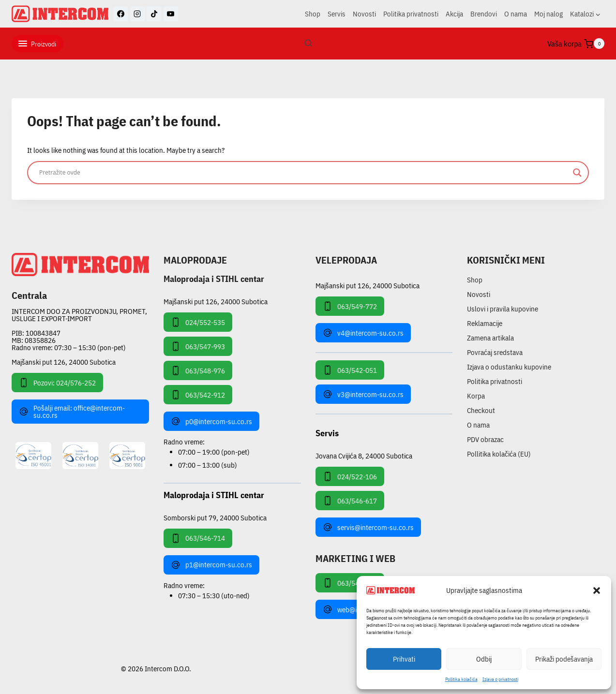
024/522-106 (350, 476)
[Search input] (304, 173)
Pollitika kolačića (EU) (499, 454)
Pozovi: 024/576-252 (57, 383)
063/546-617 (350, 501)
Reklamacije (485, 323)
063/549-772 (350, 306)
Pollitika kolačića (461, 679)
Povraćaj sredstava (495, 352)
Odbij (484, 659)
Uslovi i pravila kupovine (503, 309)
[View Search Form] (308, 44)
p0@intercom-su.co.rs (211, 421)
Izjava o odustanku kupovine (509, 367)
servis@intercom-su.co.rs (368, 527)
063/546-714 (198, 538)
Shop (313, 14)
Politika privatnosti (411, 14)
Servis (337, 14)
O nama (516, 14)
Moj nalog (548, 14)
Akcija (454, 14)
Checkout (481, 410)
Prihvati (404, 659)
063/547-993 (198, 346)
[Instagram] (137, 14)
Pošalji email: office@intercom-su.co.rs (72, 412)
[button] (597, 591)
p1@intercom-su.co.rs (211, 565)
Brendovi (484, 14)
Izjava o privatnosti (500, 679)
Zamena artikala (490, 338)
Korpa (476, 396)
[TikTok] (154, 14)
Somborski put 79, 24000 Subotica (215, 517)
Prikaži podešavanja (564, 659)
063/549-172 (350, 583)
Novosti (364, 14)
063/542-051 (350, 370)
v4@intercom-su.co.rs (363, 333)
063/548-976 (198, 370)
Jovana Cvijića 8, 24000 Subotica (364, 455)
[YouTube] (171, 14)
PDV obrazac (485, 439)
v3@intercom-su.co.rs (363, 394)
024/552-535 (198, 322)
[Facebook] (120, 14)
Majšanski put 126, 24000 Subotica (64, 362)
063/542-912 (198, 395)
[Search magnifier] (577, 173)
